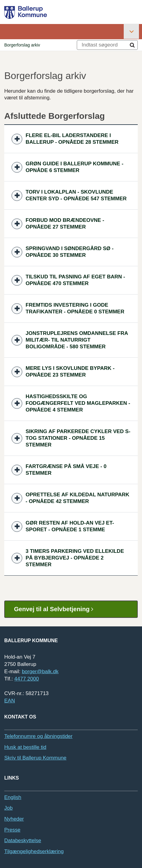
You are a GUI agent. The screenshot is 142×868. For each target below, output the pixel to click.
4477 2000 (27, 679)
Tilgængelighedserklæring (34, 851)
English (13, 797)
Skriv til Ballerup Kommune (35, 758)
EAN (10, 701)
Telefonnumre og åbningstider (38, 736)
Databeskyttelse (23, 840)
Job (8, 808)
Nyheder (14, 819)
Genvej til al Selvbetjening (56, 609)
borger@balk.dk (40, 672)
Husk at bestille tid (25, 747)
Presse (12, 830)
